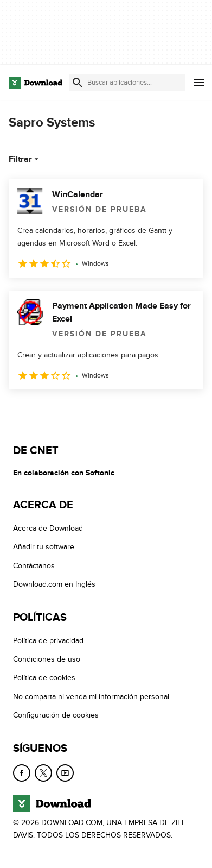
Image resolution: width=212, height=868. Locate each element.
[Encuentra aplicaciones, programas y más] (127, 83)
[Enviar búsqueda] (78, 83)
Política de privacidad (48, 641)
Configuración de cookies (56, 716)
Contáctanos (34, 566)
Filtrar (25, 159)
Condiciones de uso (47, 660)
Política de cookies (44, 678)
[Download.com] (36, 83)
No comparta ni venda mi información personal (91, 697)
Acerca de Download (48, 529)
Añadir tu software (44, 547)
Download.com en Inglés (54, 585)
